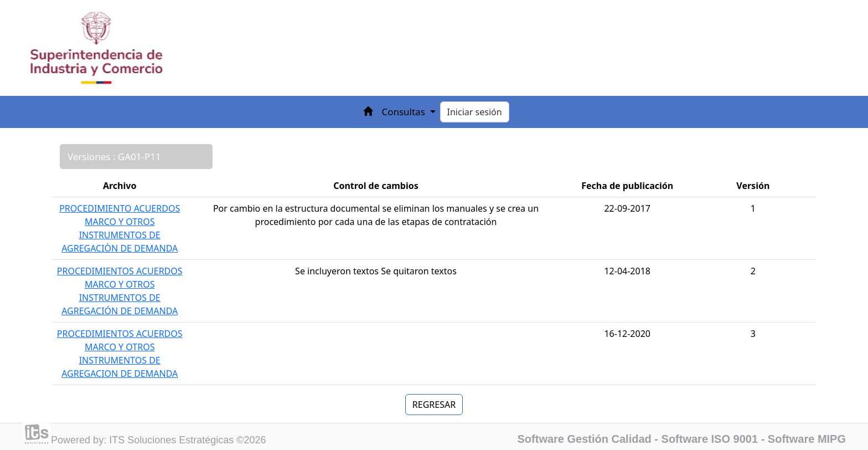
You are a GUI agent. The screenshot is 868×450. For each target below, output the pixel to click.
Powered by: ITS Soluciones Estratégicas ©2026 (158, 440)
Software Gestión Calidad (585, 439)
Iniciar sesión (475, 112)
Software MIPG (807, 439)
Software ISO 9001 (710, 439)
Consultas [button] (404, 112)
